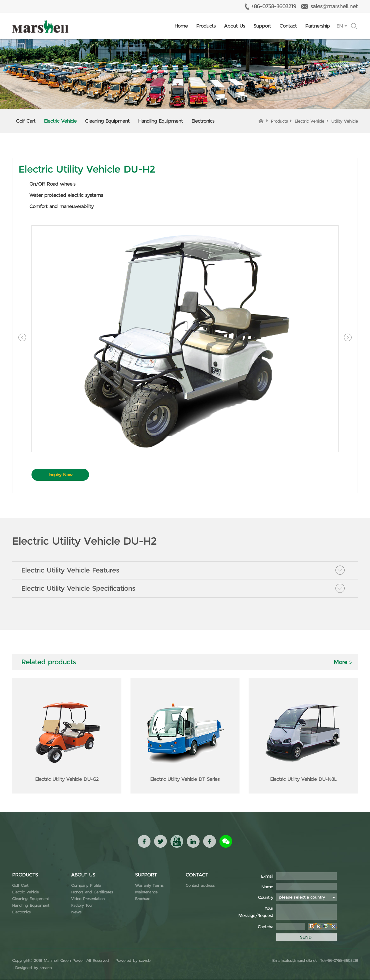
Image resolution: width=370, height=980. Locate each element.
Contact (288, 26)
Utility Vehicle (345, 121)
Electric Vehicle (60, 121)
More (340, 662)
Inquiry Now (60, 475)
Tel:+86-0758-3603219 (338, 961)
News (76, 912)
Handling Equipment (160, 121)
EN (340, 26)
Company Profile (86, 886)
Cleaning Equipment (107, 121)
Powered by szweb (133, 961)
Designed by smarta (33, 968)
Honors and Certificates (92, 892)
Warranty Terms (149, 886)
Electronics (203, 121)
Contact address (200, 886)
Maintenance (146, 892)
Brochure (143, 899)
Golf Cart (26, 121)
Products (206, 26)
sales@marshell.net (334, 6)
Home (181, 26)
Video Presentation (88, 899)
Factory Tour (82, 906)
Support (262, 26)
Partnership (317, 26)
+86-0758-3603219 (274, 6)
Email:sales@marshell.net (294, 961)
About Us (235, 26)
